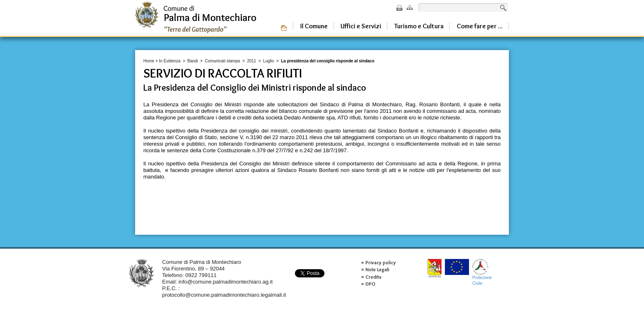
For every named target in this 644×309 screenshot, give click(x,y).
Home (149, 61)
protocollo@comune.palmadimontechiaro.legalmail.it (224, 295)
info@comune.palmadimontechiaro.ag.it (226, 282)
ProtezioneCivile (482, 272)
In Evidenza (170, 61)
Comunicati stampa (223, 61)
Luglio (269, 61)
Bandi (193, 61)
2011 (251, 61)
